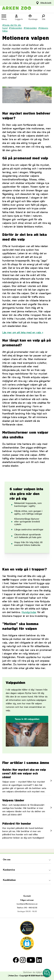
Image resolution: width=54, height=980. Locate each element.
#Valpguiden (16, 28)
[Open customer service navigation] (47, 973)
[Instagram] (23, 960)
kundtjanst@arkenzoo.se (27, 904)
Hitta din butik (46, 3)
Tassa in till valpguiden (27, 719)
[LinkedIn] (39, 960)
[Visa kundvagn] (34, 17)
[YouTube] (31, 960)
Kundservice (9, 870)
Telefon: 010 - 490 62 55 (27, 908)
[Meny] (7, 17)
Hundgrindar (29, 612)
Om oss (7, 860)
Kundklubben (9, 880)
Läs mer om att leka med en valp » (23, 333)
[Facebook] (16, 960)
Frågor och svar (27, 900)
